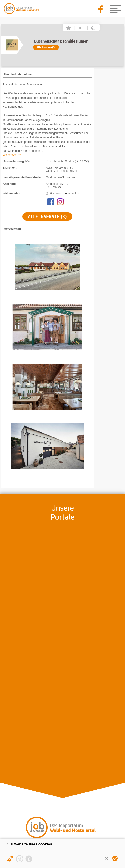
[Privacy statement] (20, 859)
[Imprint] (29, 859)
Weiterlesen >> (12, 155)
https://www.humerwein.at (65, 194)
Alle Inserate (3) (46, 47)
